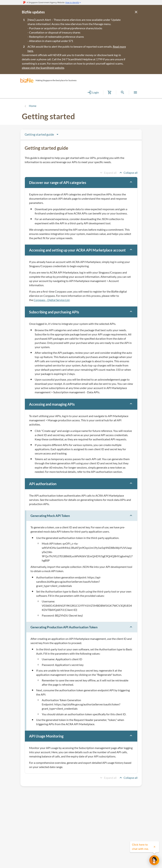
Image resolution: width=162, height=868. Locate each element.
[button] (27, 80)
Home (33, 106)
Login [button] (93, 92)
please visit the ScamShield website (43, 68)
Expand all (108, 173)
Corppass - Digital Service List (52, 300)
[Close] (136, 12)
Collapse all (128, 173)
